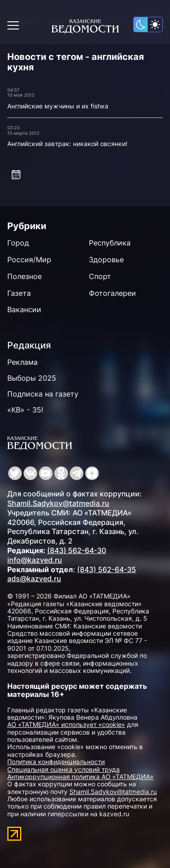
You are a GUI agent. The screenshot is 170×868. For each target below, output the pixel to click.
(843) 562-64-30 (77, 550)
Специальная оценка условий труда (63, 769)
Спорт (100, 276)
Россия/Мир (29, 260)
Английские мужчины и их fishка (58, 106)
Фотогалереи (112, 293)
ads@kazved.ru (34, 579)
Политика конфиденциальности (56, 762)
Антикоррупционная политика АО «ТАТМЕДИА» (80, 777)
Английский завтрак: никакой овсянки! (67, 144)
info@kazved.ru (35, 560)
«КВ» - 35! (25, 410)
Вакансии (24, 309)
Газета (19, 293)
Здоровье (106, 260)
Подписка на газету (43, 394)
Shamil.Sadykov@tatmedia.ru (58, 503)
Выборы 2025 (32, 378)
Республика (110, 243)
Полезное (24, 276)
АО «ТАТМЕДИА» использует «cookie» (66, 724)
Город (18, 243)
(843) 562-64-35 (107, 569)
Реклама (22, 362)
